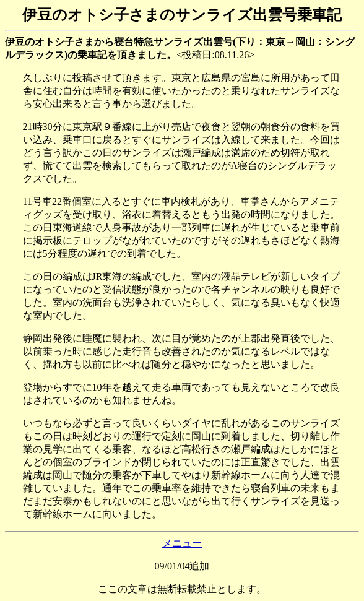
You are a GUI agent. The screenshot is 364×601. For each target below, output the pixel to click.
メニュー (182, 543)
